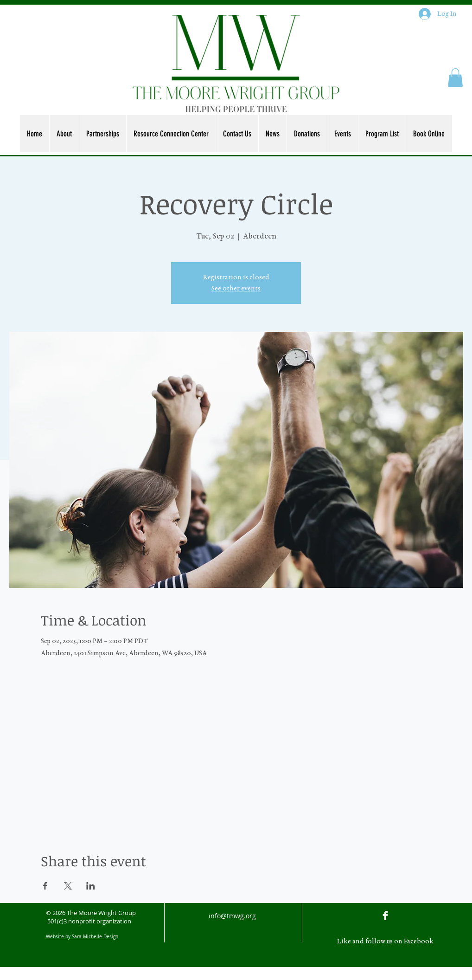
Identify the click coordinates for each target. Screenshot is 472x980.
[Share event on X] (68, 886)
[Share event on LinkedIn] (91, 886)
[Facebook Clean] (385, 916)
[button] (455, 78)
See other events (236, 289)
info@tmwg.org (232, 916)
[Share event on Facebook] (45, 886)
